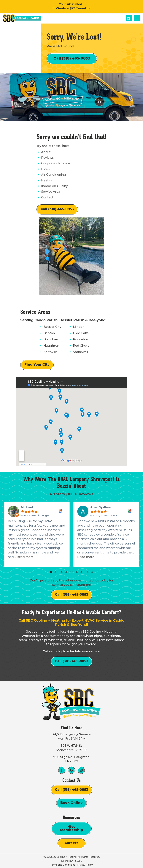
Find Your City (37, 365)
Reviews (47, 158)
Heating (47, 180)
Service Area (51, 192)
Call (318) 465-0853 (72, 59)
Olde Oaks (81, 333)
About (46, 152)
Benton (49, 333)
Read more (25, 557)
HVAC (46, 169)
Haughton (51, 346)
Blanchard (51, 339)
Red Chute (81, 346)
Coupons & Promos (56, 163)
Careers (71, 843)
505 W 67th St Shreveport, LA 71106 (72, 748)
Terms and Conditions (63, 865)
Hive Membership (72, 829)
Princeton (81, 339)
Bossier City (52, 327)
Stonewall (80, 352)
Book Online (71, 803)
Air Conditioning (54, 175)
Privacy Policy (85, 865)
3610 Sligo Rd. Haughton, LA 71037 (71, 759)
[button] (51, 572)
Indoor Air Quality (54, 186)
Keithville (51, 352)
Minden (79, 327)
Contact (47, 197)
